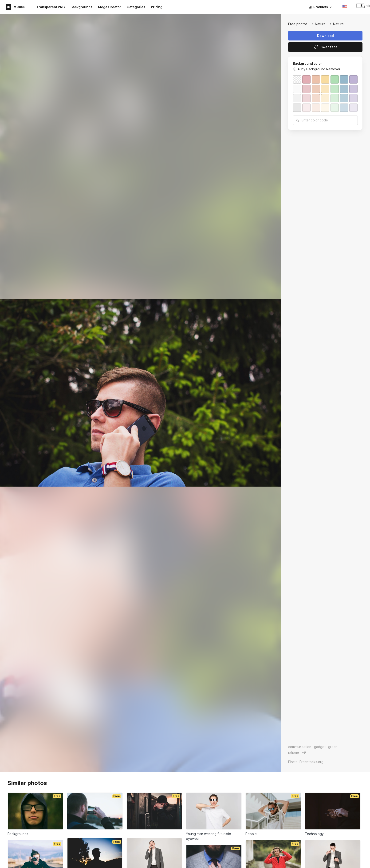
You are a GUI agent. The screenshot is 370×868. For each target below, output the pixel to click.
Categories (136, 7)
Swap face (325, 47)
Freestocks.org (311, 762)
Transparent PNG (51, 7)
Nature (320, 24)
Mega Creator (110, 7)
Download (325, 36)
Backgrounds (81, 7)
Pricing (157, 7)
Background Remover (323, 69)
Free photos (298, 24)
